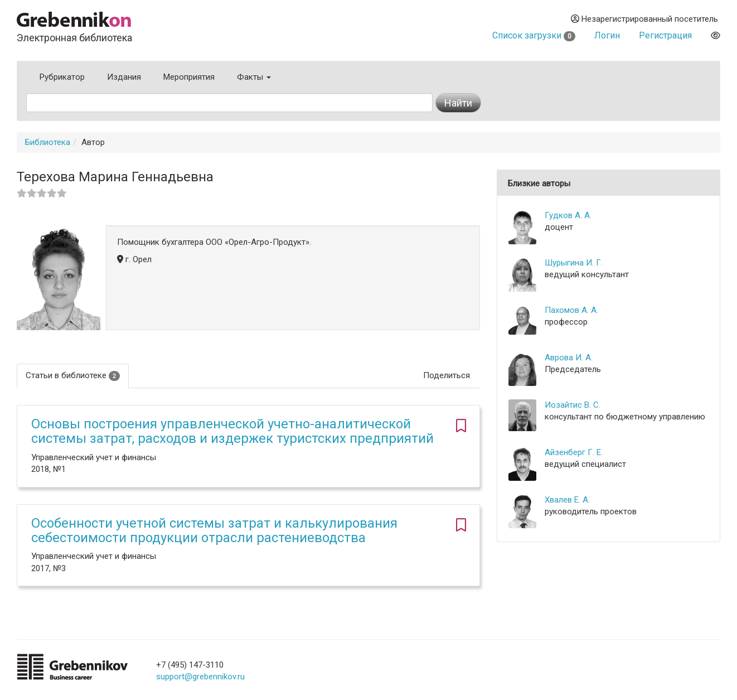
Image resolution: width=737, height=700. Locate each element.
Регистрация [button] (665, 35)
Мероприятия (189, 77)
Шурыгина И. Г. (574, 263)
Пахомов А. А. (571, 310)
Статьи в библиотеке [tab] (73, 376)
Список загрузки (534, 35)
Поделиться (447, 375)
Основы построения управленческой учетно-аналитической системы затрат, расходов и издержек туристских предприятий (232, 431)
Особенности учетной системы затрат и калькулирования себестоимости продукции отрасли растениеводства (214, 530)
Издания (124, 77)
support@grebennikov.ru (200, 677)
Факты (254, 77)
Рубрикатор (62, 77)
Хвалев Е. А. (567, 500)
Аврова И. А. (569, 358)
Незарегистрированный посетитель (644, 19)
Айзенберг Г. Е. (574, 452)
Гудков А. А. (568, 215)
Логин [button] (607, 35)
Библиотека (48, 142)
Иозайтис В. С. (573, 405)
